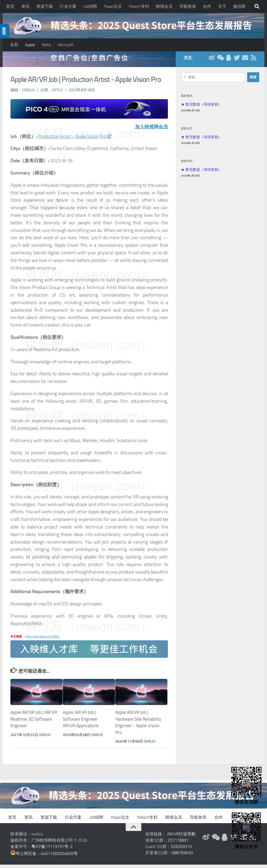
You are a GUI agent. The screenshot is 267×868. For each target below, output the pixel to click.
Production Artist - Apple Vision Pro (74, 140)
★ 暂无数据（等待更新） (201, 108)
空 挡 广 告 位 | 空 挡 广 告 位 (89, 61)
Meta (46, 45)
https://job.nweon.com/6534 (42, 640)
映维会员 (164, 6)
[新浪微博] (212, 61)
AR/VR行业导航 (181, 837)
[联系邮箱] (245, 61)
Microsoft (66, 45)
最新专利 (187, 164)
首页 (10, 6)
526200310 (181, 850)
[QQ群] (228, 61)
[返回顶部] (133, 830)
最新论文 (187, 132)
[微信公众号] (220, 61)
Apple (30, 45)
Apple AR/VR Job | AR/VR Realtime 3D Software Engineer (34, 723)
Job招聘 (90, 6)
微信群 (239, 6)
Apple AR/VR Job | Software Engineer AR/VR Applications (81, 723)
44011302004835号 (59, 857)
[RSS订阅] (253, 61)
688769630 (182, 856)
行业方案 (68, 6)
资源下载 (45, 6)
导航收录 (188, 6)
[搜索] (257, 7)
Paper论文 (113, 6)
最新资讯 (187, 99)
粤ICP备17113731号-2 (52, 850)
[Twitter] (237, 61)
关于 (222, 6)
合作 (207, 6)
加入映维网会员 (151, 130)
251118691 (178, 844)
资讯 (25, 6)
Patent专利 (139, 6)
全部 (14, 45)
